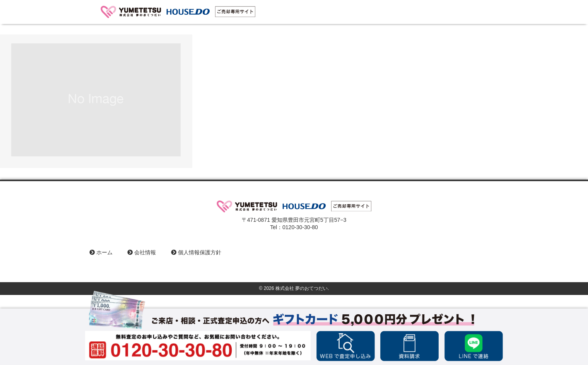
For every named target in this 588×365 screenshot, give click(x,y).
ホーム (101, 252)
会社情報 (142, 252)
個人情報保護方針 (196, 252)
